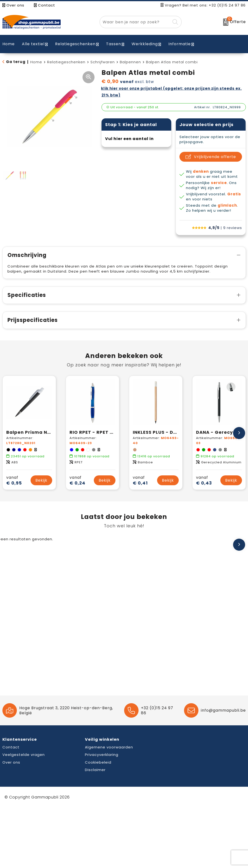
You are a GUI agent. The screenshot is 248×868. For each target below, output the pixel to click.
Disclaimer (95, 770)
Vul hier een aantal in (129, 139)
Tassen (114, 44)
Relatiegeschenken (75, 44)
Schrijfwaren (103, 62)
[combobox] (135, 22)
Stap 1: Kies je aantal (131, 124)
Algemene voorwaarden (109, 747)
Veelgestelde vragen (24, 755)
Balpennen (130, 62)
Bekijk (41, 480)
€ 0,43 (204, 480)
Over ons (13, 5)
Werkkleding (145, 44)
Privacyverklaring (102, 755)
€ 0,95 (14, 480)
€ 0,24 (77, 480)
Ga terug (16, 62)
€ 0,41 (140, 480)
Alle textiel (33, 44)
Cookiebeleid (98, 762)
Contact (45, 5)
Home (36, 62)
